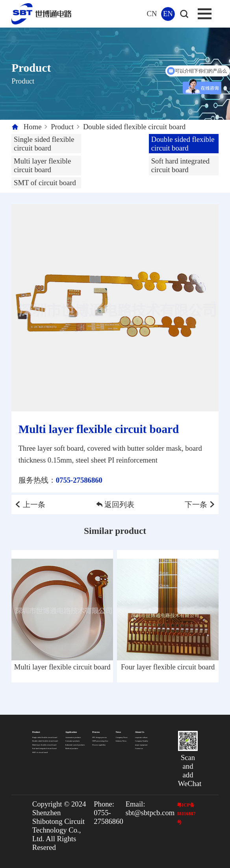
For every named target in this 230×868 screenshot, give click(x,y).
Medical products (72, 748)
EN (168, 14)
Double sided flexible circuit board (134, 127)
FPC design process (99, 737)
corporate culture (141, 737)
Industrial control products (75, 745)
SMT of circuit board (45, 183)
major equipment (141, 745)
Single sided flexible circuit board (44, 144)
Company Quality (142, 741)
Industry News (121, 741)
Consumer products (72, 741)
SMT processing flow (100, 741)
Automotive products (73, 737)
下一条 (200, 505)
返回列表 (115, 505)
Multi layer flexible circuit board (42, 165)
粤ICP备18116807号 (186, 814)
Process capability (99, 745)
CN (152, 14)
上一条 (30, 505)
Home (33, 127)
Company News (122, 737)
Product (62, 127)
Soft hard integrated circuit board (180, 165)
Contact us (139, 748)
